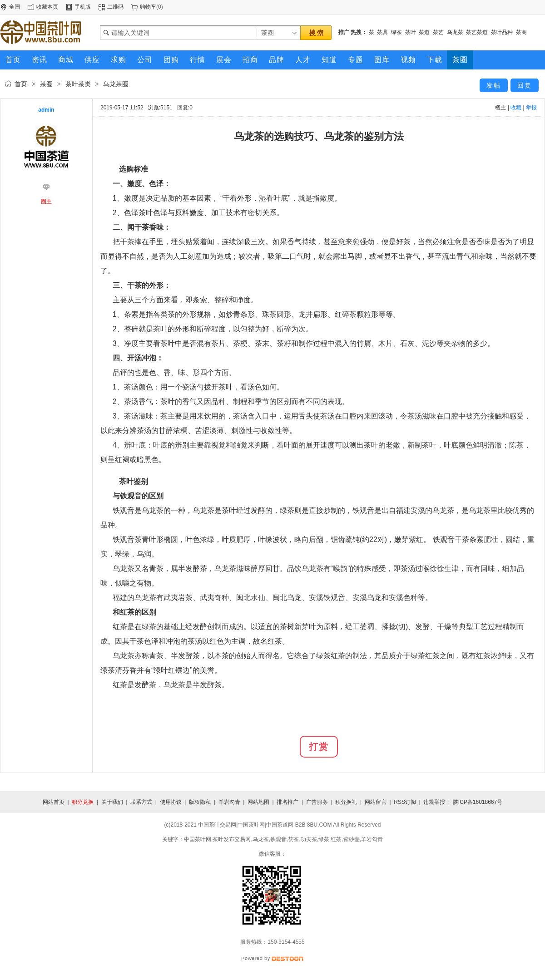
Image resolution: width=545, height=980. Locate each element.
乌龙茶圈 (116, 84)
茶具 (382, 32)
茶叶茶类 (78, 84)
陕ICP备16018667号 (478, 802)
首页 (21, 84)
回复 (525, 85)
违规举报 (434, 802)
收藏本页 (47, 7)
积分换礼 (346, 802)
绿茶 (396, 32)
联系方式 (141, 802)
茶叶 (411, 32)
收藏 (516, 108)
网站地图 (258, 802)
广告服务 (317, 802)
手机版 (83, 7)
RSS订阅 (405, 802)
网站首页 (54, 802)
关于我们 (112, 802)
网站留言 (376, 802)
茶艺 (438, 32)
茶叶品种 (502, 32)
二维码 (115, 7)
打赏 (319, 747)
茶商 (521, 32)
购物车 (148, 7)
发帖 (494, 85)
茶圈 (46, 84)
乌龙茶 (455, 32)
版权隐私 (200, 802)
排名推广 (287, 802)
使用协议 (171, 802)
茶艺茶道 (477, 32)
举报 (531, 108)
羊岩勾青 (229, 802)
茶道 (424, 32)
